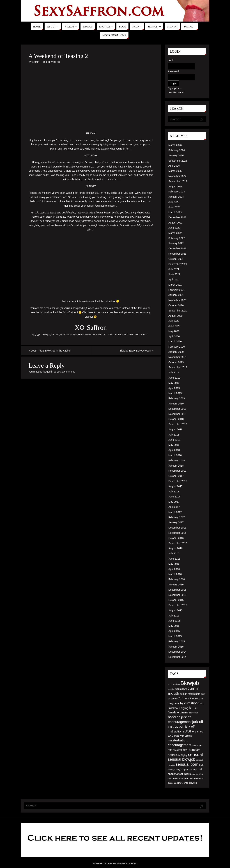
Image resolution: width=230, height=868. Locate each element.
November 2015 (177, 595)
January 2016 (176, 585)
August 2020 (175, 316)
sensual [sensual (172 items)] (195, 754)
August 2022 (175, 223)
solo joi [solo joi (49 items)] (195, 774)
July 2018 (174, 435)
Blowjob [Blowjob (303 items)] (190, 683)
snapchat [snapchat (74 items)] (196, 769)
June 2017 (174, 497)
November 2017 (177, 471)
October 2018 (176, 419)
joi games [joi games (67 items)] (197, 732)
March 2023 (175, 212)
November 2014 (177, 657)
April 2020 (174, 336)
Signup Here (175, 88)
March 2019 (175, 393)
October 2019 (176, 362)
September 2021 (178, 264)
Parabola (114, 864)
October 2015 (176, 600)
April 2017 (174, 507)
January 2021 (176, 295)
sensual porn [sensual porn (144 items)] (187, 764)
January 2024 (176, 197)
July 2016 (174, 553)
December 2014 (177, 652)
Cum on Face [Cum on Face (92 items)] (187, 698)
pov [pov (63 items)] (185, 750)
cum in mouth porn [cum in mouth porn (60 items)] (190, 694)
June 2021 (174, 274)
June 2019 (174, 378)
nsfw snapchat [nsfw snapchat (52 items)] (175, 750)
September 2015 (178, 605)
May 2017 (174, 502)
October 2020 (176, 305)
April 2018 (174, 450)
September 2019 (178, 367)
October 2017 (176, 476)
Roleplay (64, 335)
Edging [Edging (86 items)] (184, 708)
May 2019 (174, 383)
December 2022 (177, 217)
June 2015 (174, 621)
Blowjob (47, 335)
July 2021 (174, 269)
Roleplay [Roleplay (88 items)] (194, 750)
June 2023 (174, 207)
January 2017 (176, 522)
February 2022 (177, 238)
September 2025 (178, 161)
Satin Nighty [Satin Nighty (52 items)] (181, 755)
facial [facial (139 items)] (194, 708)
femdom (55, 335)
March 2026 (175, 145)
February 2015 (177, 641)
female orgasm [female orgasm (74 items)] (177, 712)
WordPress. (130, 864)
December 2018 (177, 409)
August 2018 (175, 429)
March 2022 (175, 233)
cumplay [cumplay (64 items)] (179, 703)
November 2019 (177, 357)
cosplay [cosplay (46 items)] (171, 689)
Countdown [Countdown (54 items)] (181, 689)
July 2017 (174, 492)
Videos (56, 62)
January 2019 (176, 404)
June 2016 (174, 559)
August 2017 (175, 486)
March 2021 (175, 285)
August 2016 (175, 548)
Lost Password (176, 92)
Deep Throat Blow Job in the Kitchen (50, 351)
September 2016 (178, 543)
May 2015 (174, 626)
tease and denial (106, 335)
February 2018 (177, 460)
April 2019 (174, 388)
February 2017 (177, 517)
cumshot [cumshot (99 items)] (190, 703)
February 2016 (177, 579)
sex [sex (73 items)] (201, 765)
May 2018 (174, 445)
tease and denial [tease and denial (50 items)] (195, 779)
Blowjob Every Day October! (136, 351)
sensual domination (87, 335)
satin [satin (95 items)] (171, 755)
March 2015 (175, 636)
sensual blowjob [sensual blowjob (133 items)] (182, 759)
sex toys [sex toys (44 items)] (171, 770)
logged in (48, 372)
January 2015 (176, 647)
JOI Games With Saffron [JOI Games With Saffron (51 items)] (180, 736)
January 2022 (176, 243)
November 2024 (177, 176)
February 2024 (177, 192)
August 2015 (175, 610)
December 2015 (177, 590)
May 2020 (174, 331)
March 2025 (175, 171)
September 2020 (178, 311)
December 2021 (177, 248)
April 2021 (174, 280)
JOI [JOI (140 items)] (188, 731)
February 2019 (177, 398)
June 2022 (174, 228)
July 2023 (174, 202)
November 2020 (177, 300)
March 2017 (175, 512)
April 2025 (174, 166)
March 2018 (175, 455)
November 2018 (177, 414)
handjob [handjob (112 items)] (174, 717)
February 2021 (177, 290)
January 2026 (176, 155)
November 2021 (177, 254)
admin (36, 62)
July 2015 (174, 616)
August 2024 (175, 187)
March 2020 (175, 341)
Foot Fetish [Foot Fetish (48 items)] (193, 713)
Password (173, 71)
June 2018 (174, 440)
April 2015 (174, 631)
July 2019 (174, 373)
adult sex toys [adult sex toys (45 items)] (174, 684)
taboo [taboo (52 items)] (184, 779)
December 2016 (177, 528)
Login (171, 60)
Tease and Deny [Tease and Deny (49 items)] (175, 783)
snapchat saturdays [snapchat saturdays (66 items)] (179, 774)
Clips (47, 62)
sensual (73, 335)
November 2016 (177, 533)
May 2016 (174, 564)
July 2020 (174, 321)
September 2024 (178, 181)
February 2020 (177, 347)
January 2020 (176, 352)
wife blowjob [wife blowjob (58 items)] (190, 783)
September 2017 (178, 481)
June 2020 (174, 326)
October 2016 (176, 538)
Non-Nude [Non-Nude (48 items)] (197, 745)
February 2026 (177, 150)
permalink (140, 335)
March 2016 (175, 574)
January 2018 (176, 466)
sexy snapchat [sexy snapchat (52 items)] (183, 770)
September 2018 (178, 424)
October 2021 (176, 259)
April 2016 (174, 569)
